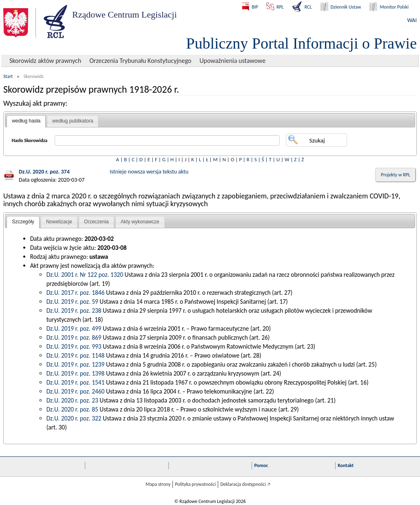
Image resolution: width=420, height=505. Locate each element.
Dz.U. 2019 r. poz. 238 (74, 310)
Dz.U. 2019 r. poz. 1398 (76, 373)
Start (8, 76)
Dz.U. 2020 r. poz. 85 (72, 409)
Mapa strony (158, 484)
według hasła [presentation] (26, 121)
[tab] (26, 121)
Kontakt (346, 465)
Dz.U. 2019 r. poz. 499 (74, 328)
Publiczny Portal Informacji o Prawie (301, 43)
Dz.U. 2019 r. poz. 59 (72, 301)
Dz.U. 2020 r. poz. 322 (74, 418)
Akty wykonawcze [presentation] (140, 222)
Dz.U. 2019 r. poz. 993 (74, 346)
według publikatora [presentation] (73, 121)
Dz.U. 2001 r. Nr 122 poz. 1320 (85, 275)
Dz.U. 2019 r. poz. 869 (74, 337)
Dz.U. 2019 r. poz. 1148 (76, 355)
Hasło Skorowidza (30, 140)
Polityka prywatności (195, 484)
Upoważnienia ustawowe (232, 61)
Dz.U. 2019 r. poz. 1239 (76, 364)
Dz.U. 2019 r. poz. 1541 (76, 382)
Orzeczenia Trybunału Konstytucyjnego (140, 61)
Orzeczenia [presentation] (96, 222)
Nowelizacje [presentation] (59, 222)
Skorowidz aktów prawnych (45, 61)
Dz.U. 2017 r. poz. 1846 (76, 293)
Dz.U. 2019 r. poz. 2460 (76, 391)
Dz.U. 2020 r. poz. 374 (44, 172)
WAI (412, 20)
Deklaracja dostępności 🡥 (245, 484)
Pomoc (261, 465)
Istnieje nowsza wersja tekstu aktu (149, 172)
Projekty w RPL (396, 175)
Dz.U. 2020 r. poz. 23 (72, 400)
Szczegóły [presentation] (23, 222)
